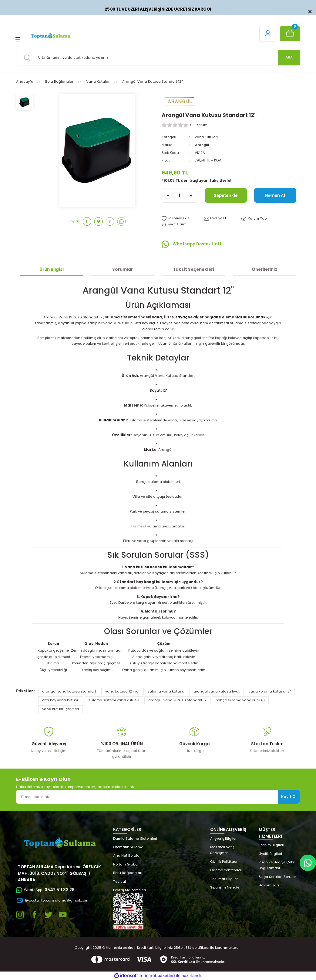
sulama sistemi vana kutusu (114, 700)
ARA (289, 57)
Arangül (202, 145)
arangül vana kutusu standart (69, 691)
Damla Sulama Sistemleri (135, 839)
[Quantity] (180, 195)
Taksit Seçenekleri (193, 269)
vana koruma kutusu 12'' (270, 691)
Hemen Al (275, 195)
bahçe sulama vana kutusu (240, 700)
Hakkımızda (269, 885)
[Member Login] (268, 34)
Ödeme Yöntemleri (226, 870)
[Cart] (290, 34)
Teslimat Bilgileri (224, 879)
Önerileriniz (264, 269)
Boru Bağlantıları (128, 873)
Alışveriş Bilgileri (224, 839)
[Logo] (50, 36)
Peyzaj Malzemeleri (129, 890)
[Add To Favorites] (175, 219)
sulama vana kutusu (166, 691)
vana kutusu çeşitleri (61, 709)
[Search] (158, 58)
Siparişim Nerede (225, 887)
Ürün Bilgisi (52, 269)
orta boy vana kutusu (61, 700)
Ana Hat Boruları (127, 856)
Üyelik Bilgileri (270, 854)
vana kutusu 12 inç (122, 691)
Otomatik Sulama (128, 847)
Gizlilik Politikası (224, 862)
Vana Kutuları (207, 137)
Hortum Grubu (125, 864)
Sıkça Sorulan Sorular (277, 877)
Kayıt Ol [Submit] (289, 797)
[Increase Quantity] (191, 195)
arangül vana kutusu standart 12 (177, 700)
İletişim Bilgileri (271, 845)
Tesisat (120, 882)
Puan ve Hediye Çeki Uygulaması (276, 865)
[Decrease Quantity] (168, 195)
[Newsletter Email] (158, 797)
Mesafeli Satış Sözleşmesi (222, 850)
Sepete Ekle (226, 195)
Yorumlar (123, 269)
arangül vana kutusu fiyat (217, 691)
